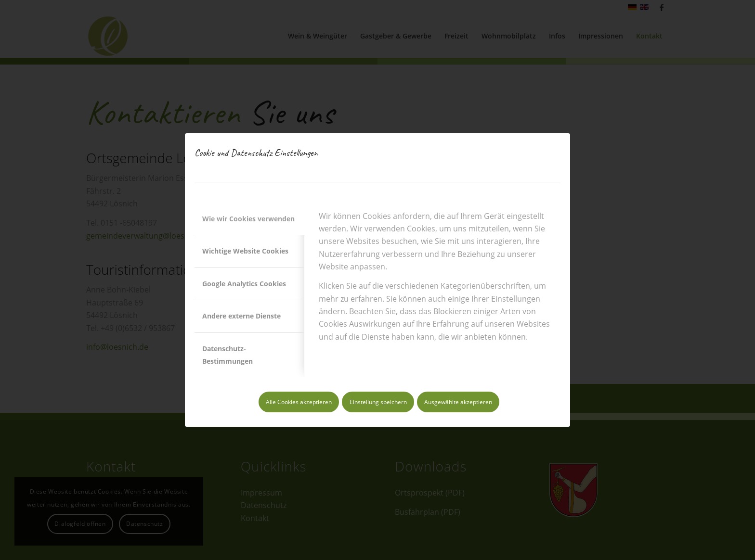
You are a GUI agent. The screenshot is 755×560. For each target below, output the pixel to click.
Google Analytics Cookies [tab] (244, 284)
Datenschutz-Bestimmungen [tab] (228, 355)
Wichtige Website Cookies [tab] (245, 251)
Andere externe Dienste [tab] (241, 316)
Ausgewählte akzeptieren (458, 402)
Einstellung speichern (378, 402)
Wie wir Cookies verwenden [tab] (248, 219)
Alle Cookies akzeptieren (299, 402)
